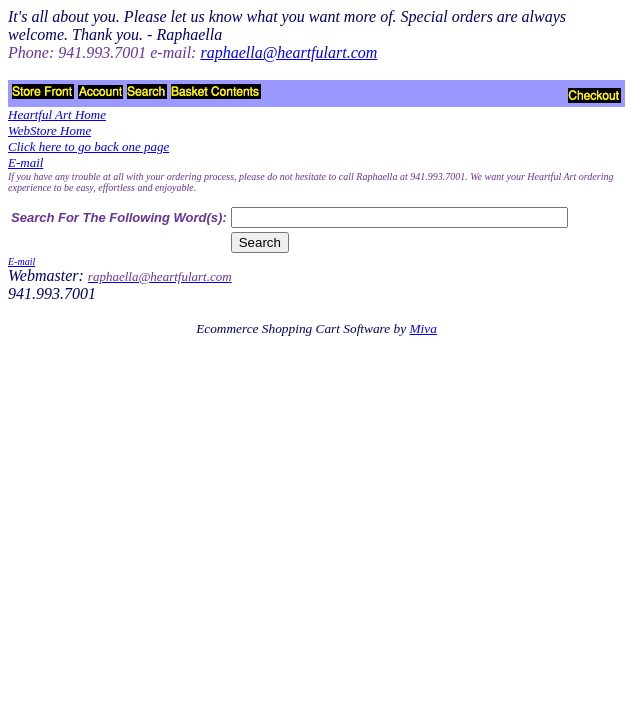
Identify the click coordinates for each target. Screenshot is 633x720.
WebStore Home (49, 130)
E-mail (25, 162)
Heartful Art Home (57, 114)
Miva (422, 328)
